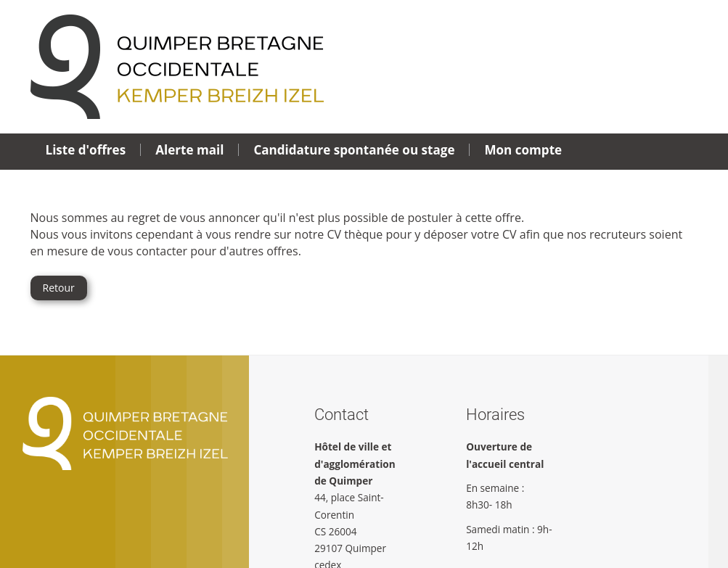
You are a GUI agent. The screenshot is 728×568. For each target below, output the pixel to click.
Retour (59, 288)
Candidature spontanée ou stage (354, 150)
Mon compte (523, 150)
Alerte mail (189, 150)
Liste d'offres (86, 150)
